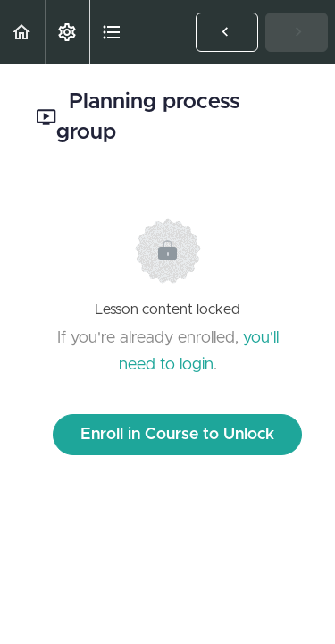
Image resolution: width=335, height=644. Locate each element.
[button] (22, 32)
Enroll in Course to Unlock (177, 435)
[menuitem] (67, 32)
